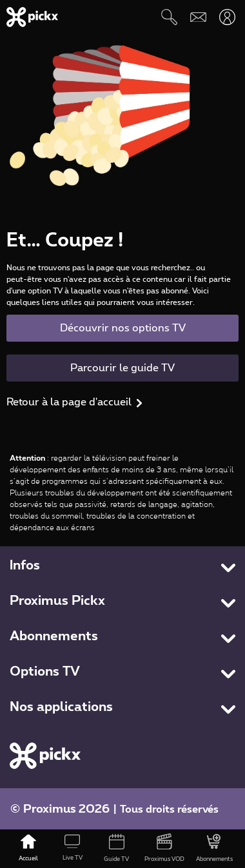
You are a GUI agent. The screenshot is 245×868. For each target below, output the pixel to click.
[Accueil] (28, 849)
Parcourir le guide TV (122, 368)
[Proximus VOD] (164, 849)
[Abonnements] (214, 849)
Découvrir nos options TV (123, 328)
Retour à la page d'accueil (69, 402)
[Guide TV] (116, 849)
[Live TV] (72, 849)
